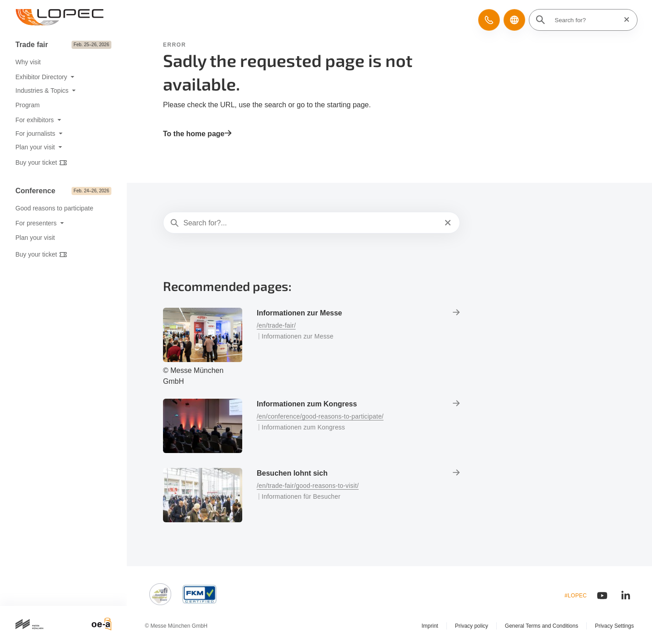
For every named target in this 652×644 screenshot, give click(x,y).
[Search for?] (586, 20)
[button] (489, 20)
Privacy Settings (614, 626)
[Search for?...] (311, 223)
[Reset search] (624, 20)
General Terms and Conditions (542, 626)
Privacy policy (472, 626)
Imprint (430, 626)
